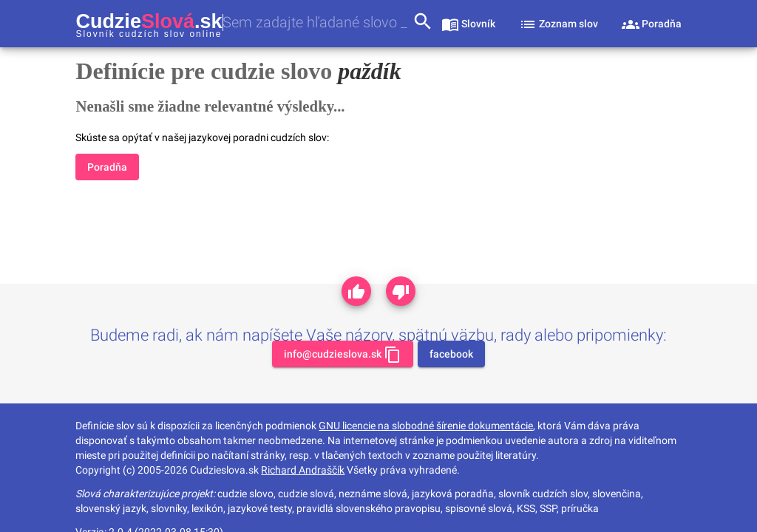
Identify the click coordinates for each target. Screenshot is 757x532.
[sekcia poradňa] (652, 24)
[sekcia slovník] (468, 24)
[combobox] (317, 23)
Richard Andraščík (303, 470)
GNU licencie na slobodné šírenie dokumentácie (426, 426)
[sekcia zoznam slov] (559, 24)
